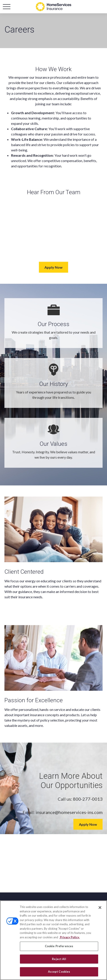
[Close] (100, 908)
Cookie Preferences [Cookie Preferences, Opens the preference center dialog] (59, 946)
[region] (53, 940)
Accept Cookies (59, 972)
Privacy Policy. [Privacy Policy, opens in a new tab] (69, 937)
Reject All (59, 959)
